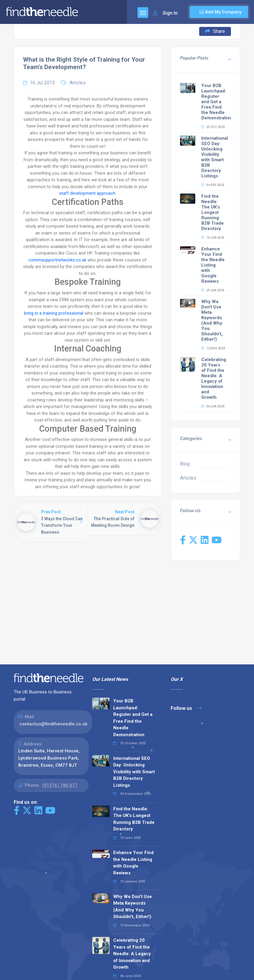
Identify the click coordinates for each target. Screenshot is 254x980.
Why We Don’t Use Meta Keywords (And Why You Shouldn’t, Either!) (212, 320)
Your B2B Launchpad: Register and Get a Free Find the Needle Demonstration (217, 102)
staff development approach (87, 193)
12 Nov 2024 (213, 348)
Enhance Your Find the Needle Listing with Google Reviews (213, 265)
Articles (78, 83)
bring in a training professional (54, 313)
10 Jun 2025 (213, 238)
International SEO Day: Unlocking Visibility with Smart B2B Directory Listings (215, 157)
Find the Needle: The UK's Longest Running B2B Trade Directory (213, 212)
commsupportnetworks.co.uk (57, 260)
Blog (185, 464)
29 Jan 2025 (213, 290)
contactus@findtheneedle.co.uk (53, 724)
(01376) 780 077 (60, 785)
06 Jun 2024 (213, 406)
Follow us (186, 708)
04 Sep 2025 (213, 185)
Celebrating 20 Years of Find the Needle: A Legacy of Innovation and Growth (214, 378)
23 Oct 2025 (213, 127)
